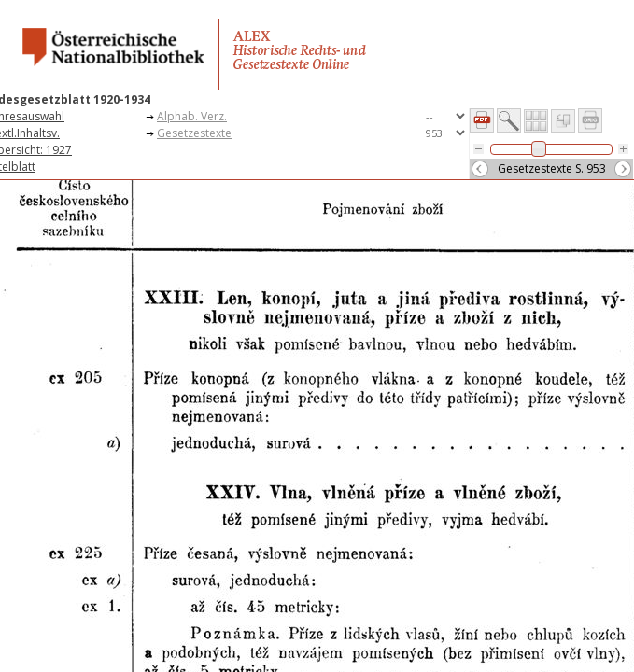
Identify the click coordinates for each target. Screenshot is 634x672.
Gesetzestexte (194, 133)
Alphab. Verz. (192, 116)
